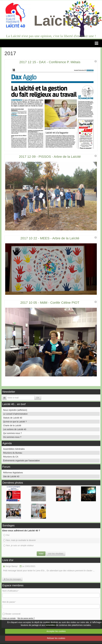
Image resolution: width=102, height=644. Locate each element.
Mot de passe (9, 602)
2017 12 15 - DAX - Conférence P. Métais (50, 62)
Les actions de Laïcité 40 (15, 429)
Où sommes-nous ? (12, 437)
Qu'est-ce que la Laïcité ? (15, 422)
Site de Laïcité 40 (11, 476)
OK (38, 398)
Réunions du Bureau (13, 453)
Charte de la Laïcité (12, 425)
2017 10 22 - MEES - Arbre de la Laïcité (50, 238)
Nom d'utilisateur (10, 591)
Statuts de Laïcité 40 (13, 418)
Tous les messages (12, 579)
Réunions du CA (11, 457)
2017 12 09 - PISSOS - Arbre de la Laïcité (50, 157)
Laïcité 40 (66, 21)
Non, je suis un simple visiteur (19, 545)
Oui (6, 535)
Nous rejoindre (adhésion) (15, 410)
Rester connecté (12, 614)
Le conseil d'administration (15, 414)
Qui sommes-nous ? (12, 433)
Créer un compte (9, 618)
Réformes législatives (13, 473)
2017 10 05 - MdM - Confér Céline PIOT (50, 303)
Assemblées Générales (14, 449)
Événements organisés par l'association (21, 461)
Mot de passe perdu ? (26, 618)
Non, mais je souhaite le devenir (20, 540)
